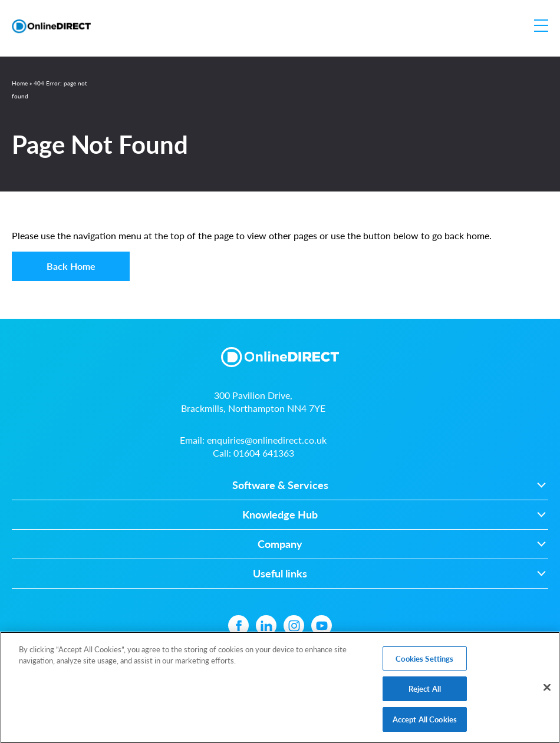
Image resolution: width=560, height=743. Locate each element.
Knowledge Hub (280, 515)
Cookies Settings (424, 661)
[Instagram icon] (294, 625)
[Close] (547, 689)
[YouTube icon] (322, 625)
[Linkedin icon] (266, 625)
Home (20, 83)
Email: (253, 440)
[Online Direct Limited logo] (51, 26)
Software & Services (280, 485)
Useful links (280, 574)
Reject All (425, 691)
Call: (253, 453)
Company (280, 544)
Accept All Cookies (425, 721)
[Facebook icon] (238, 625)
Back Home (71, 266)
